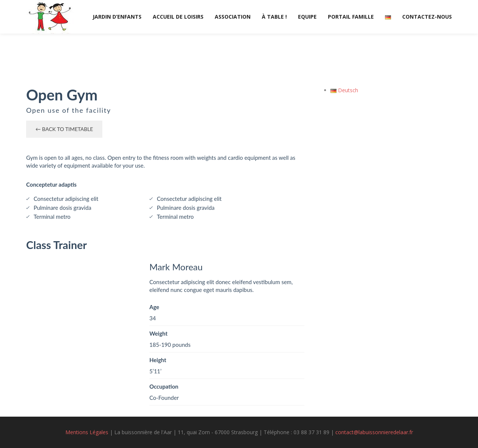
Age (154, 307)
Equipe (307, 17)
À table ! (274, 17)
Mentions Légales (87, 432)
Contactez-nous (427, 17)
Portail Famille (351, 17)
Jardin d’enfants (117, 17)
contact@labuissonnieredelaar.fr (374, 432)
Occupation (164, 386)
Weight (159, 333)
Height (158, 360)
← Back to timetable (64, 129)
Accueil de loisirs (178, 17)
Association (233, 17)
